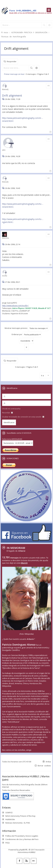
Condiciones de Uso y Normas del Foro (22, 839)
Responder (12, 61)
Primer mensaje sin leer (14, 74)
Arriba (48, 762)
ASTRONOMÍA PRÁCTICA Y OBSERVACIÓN (29, 32)
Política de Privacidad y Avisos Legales (22, 836)
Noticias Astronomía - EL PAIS (18, 823)
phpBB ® (23, 850)
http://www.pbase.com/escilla (15, 305)
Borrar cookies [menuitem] (44, 766)
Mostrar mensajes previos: (26, 328)
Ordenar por (26, 335)
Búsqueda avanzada (36, 68)
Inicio (6, 32)
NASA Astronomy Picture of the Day (20, 816)
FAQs (8, 843)
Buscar (31, 68)
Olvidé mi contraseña (11, 409)
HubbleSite (10, 819)
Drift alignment (16, 48)
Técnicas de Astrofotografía (13, 36)
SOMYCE (9, 813)
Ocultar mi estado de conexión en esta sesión (23, 417)
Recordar (7, 413)
